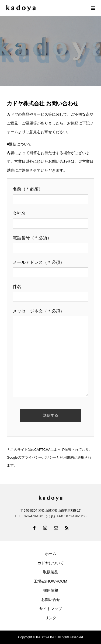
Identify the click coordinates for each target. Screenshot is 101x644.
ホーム (51, 554)
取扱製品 (51, 572)
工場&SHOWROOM (50, 581)
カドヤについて (51, 563)
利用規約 (67, 458)
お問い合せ (51, 600)
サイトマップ (51, 609)
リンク (51, 618)
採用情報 (51, 590)
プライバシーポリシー (39, 458)
